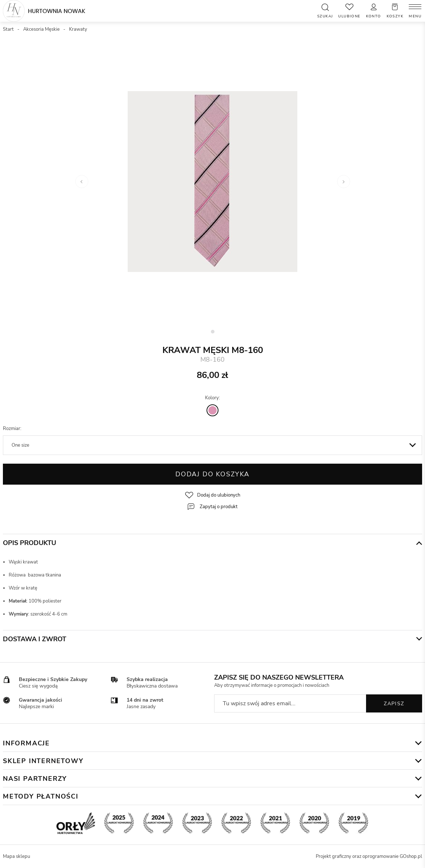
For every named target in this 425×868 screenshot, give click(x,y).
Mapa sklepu (16, 856)
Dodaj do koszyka (212, 474)
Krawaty (78, 29)
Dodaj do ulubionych (219, 495)
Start (8, 29)
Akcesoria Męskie (41, 29)
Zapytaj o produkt (219, 507)
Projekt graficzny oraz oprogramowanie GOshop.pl (369, 856)
